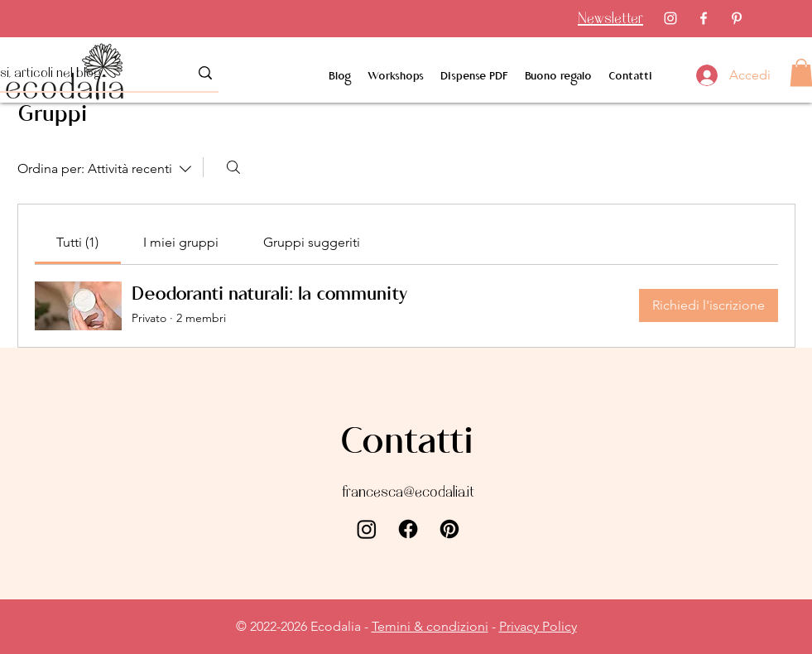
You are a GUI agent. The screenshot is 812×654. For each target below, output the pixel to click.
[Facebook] (704, 18)
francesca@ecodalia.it (408, 491)
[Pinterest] (737, 18)
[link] (77, 242)
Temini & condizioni (430, 626)
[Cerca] (233, 167)
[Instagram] (670, 18)
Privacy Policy (538, 626)
